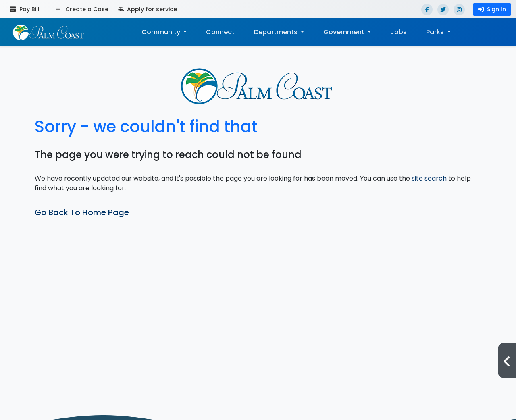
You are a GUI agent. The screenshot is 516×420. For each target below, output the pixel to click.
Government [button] (345, 32)
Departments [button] (277, 32)
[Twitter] (443, 10)
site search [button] (430, 178)
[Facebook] (427, 10)
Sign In (492, 9)
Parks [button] (436, 32)
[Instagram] (459, 10)
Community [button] (162, 32)
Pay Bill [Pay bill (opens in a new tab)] (25, 9)
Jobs (398, 32)
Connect (220, 32)
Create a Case (82, 9)
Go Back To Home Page (82, 212)
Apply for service (148, 9)
